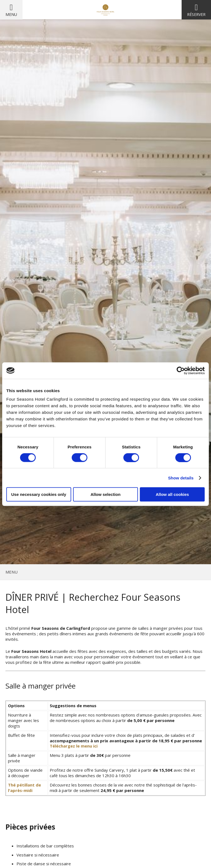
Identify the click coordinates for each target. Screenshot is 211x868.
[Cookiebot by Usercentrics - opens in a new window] (181, 370)
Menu (11, 14)
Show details (181, 478)
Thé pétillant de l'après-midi (24, 788)
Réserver (196, 14)
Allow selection (105, 494)
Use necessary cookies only (39, 494)
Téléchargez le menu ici (74, 746)
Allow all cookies (172, 494)
